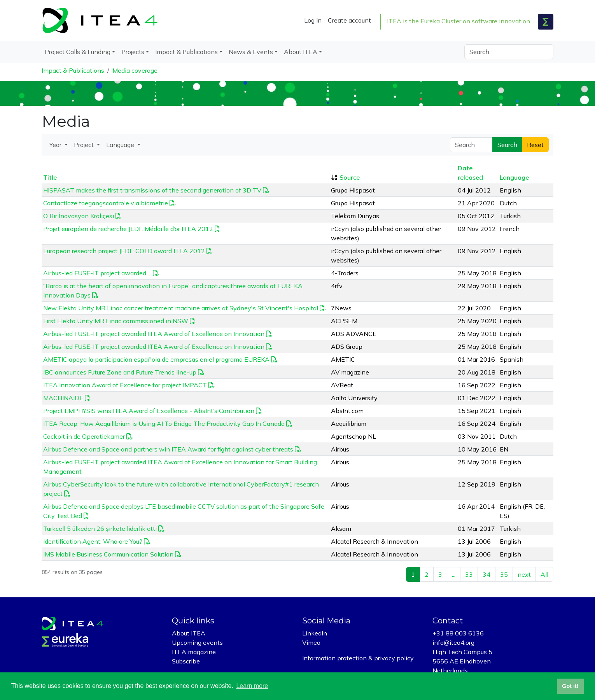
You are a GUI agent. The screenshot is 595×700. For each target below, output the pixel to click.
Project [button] (85, 145)
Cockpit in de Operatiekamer (84, 436)
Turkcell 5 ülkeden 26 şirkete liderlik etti (100, 528)
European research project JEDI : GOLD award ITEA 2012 (124, 251)
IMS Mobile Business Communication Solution (108, 554)
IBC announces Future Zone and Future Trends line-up (120, 372)
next (524, 574)
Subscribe (186, 661)
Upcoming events (197, 642)
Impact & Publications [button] (186, 52)
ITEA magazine (194, 652)
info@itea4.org (453, 642)
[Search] (509, 52)
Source (350, 177)
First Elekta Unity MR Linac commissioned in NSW (116, 321)
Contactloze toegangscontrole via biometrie (106, 203)
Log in (313, 20)
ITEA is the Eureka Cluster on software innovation (458, 21)
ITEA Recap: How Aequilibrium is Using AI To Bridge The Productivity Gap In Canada (164, 423)
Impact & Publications (73, 70)
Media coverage (135, 70)
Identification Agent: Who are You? (93, 541)
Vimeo (311, 642)
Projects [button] (133, 52)
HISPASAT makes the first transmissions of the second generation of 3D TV (152, 190)
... (454, 574)
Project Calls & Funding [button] (78, 52)
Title (50, 177)
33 (469, 574)
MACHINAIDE (63, 398)
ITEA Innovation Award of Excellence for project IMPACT (125, 385)
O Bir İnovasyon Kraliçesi (79, 216)
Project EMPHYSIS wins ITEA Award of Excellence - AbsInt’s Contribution (149, 411)
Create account (349, 20)
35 (504, 574)
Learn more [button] (252, 686)
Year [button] (56, 145)
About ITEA (189, 633)
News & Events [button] (251, 52)
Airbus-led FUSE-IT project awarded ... (97, 273)
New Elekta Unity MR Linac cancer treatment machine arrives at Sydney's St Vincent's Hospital (181, 308)
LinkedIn (315, 633)
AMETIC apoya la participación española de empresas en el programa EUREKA (156, 359)
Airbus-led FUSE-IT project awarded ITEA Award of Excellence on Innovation (154, 334)
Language (514, 177)
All (544, 574)
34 (486, 574)
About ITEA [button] (301, 52)
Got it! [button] (570, 686)
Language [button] (121, 145)
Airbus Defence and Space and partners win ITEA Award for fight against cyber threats (168, 449)
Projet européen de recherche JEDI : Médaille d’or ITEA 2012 (128, 229)
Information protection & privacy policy (358, 658)
